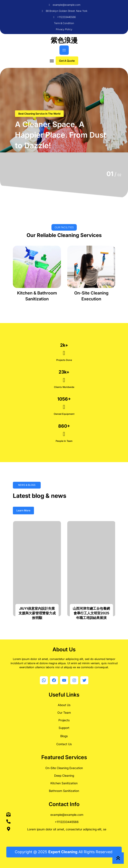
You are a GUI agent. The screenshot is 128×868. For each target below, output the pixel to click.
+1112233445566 (67, 821)
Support (64, 727)
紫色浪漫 (64, 40)
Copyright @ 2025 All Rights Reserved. (64, 852)
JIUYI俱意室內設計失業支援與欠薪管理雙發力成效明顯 (37, 613)
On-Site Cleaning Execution (64, 767)
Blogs (64, 735)
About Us (64, 704)
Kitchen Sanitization (64, 782)
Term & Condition (64, 23)
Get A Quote (67, 61)
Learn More (23, 510)
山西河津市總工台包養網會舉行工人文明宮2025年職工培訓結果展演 (91, 613)
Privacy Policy (64, 29)
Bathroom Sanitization (64, 790)
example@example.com (67, 5)
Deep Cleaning (64, 774)
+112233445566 (66, 17)
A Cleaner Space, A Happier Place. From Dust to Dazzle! (61, 135)
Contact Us (64, 743)
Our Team (64, 711)
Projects (64, 719)
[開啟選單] (64, 50)
